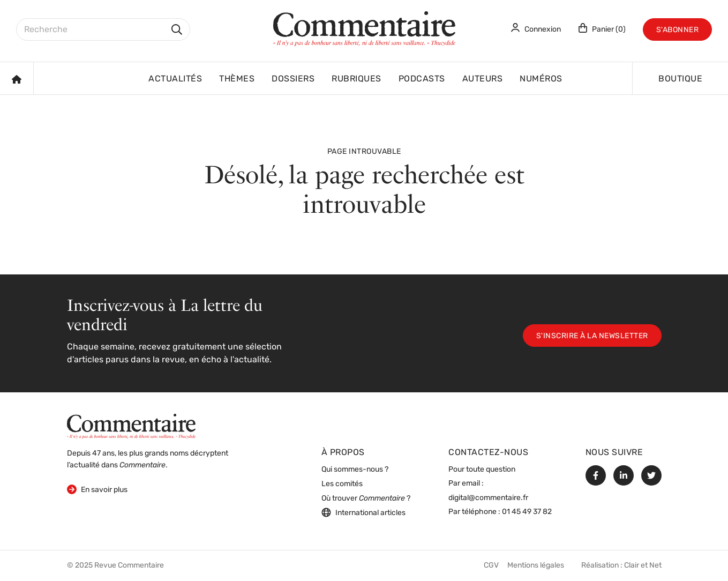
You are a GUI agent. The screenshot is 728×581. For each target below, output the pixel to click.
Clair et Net (643, 566)
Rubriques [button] (357, 79)
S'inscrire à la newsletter (592, 336)
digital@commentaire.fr (488, 498)
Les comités (342, 484)
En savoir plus (97, 489)
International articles (363, 512)
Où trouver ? (366, 499)
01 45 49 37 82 (527, 512)
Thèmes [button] (237, 79)
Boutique (680, 79)
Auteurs (483, 79)
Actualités (175, 79)
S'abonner (678, 30)
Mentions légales (536, 566)
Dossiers (293, 79)
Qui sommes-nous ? (355, 470)
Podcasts (422, 79)
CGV (491, 566)
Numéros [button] (541, 79)
